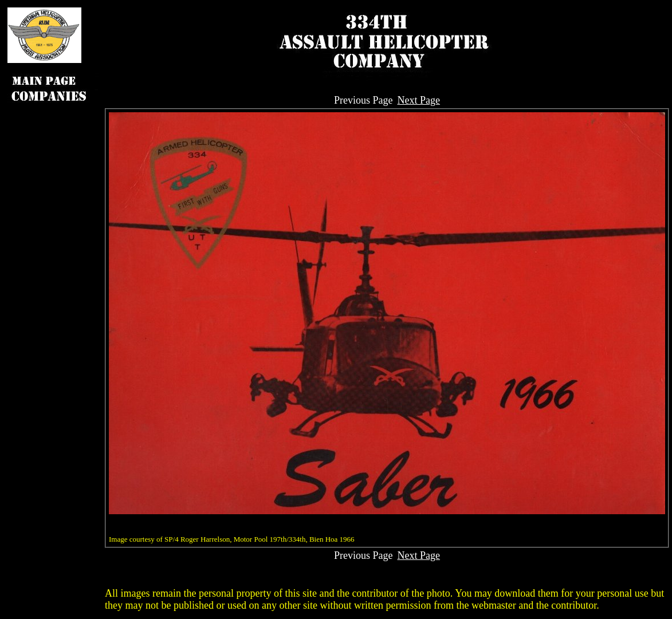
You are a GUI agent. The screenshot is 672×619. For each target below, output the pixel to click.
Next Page (419, 100)
